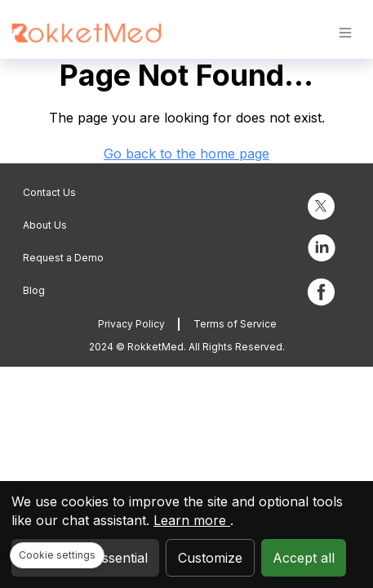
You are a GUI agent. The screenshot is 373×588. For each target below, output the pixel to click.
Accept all (304, 558)
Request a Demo (63, 258)
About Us (45, 225)
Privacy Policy (131, 324)
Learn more (192, 520)
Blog (34, 290)
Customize (210, 558)
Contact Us (49, 192)
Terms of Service (235, 324)
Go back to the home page (186, 154)
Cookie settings (57, 555)
